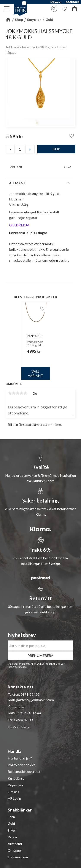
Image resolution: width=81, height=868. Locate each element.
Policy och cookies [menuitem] (22, 765)
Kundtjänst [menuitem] (16, 778)
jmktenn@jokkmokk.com (35, 700)
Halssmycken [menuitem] (18, 857)
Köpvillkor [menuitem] (16, 785)
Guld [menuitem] (11, 824)
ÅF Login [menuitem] (14, 798)
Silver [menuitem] (12, 830)
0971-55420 (30, 694)
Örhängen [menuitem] (15, 850)
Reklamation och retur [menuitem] (24, 772)
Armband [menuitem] (15, 844)
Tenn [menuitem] (11, 817)
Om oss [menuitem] (13, 792)
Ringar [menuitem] (13, 837)
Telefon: (14, 694)
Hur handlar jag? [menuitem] (20, 758)
